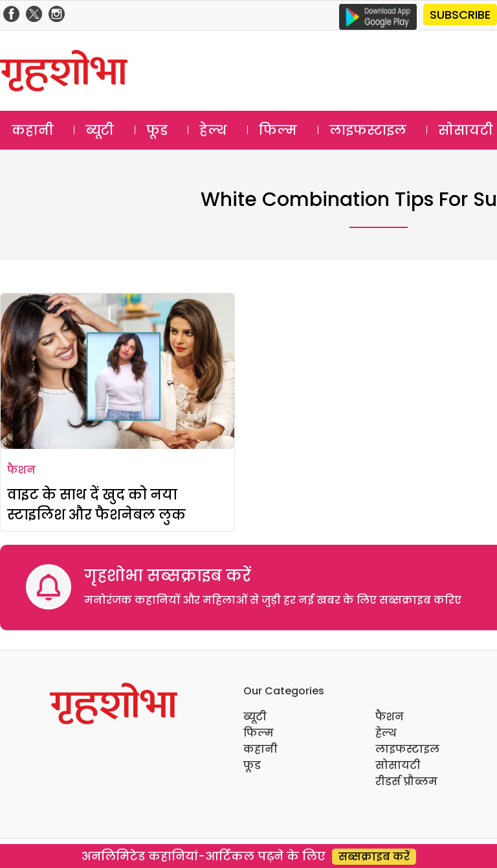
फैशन (21, 470)
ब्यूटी (100, 130)
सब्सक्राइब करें (374, 857)
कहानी (33, 130)
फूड (157, 130)
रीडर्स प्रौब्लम (406, 782)
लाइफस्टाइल (368, 130)
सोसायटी (398, 765)
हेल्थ (213, 130)
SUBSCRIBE (460, 15)
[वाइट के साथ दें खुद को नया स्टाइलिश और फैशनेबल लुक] (117, 371)
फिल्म (278, 130)
